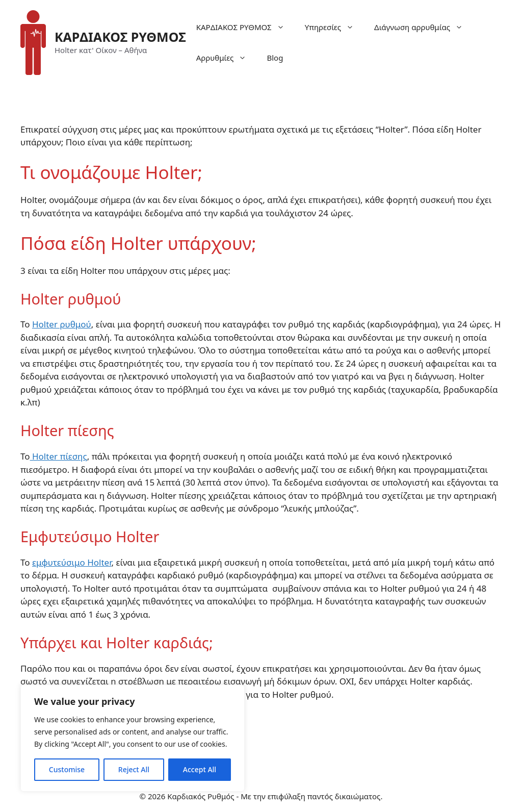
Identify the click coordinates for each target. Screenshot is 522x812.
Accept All (200, 769)
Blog (275, 58)
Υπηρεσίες (334, 27)
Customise (67, 769)
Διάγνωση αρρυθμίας (424, 27)
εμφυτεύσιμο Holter (72, 562)
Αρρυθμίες (227, 58)
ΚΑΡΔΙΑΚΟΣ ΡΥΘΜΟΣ (120, 37)
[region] (133, 738)
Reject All (134, 769)
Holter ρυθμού (62, 324)
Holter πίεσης (59, 456)
